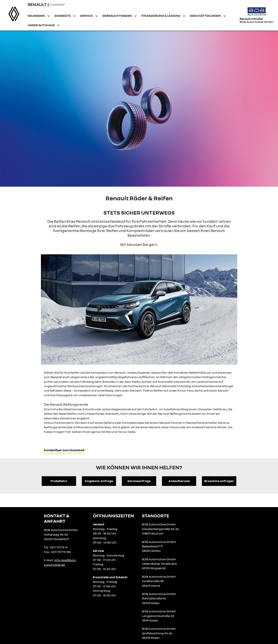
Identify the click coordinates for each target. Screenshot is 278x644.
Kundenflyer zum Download (64, 450)
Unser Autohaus (42, 25)
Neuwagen (36, 16)
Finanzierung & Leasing (161, 16)
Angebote (63, 16)
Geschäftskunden (206, 16)
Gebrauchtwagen (117, 16)
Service (87, 16)
